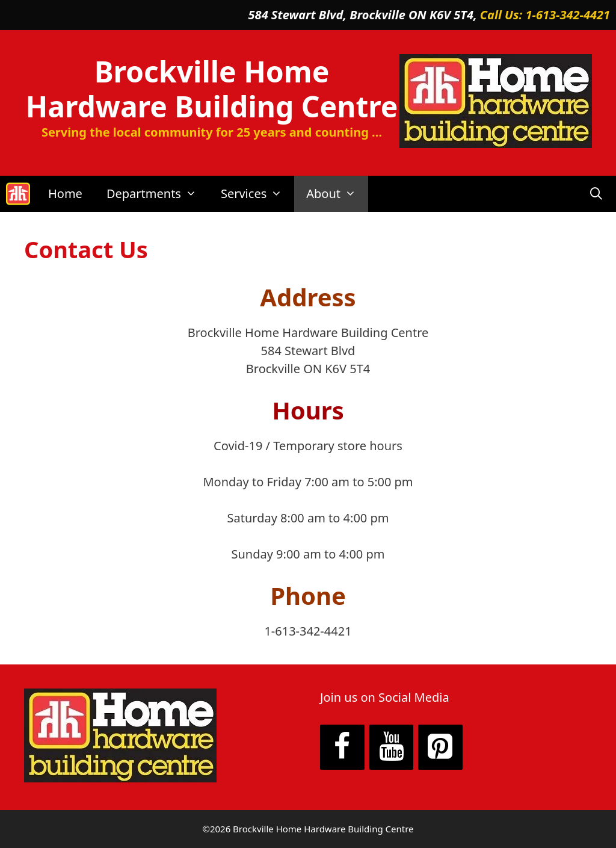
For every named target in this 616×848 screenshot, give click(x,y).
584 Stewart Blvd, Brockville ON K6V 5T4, (364, 15)
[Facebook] (342, 747)
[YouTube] (392, 747)
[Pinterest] (440, 747)
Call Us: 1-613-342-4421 (545, 15)
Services (257, 194)
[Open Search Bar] (596, 194)
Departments (158, 194)
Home (65, 193)
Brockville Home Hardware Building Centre (212, 89)
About (337, 194)
